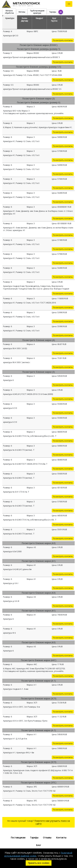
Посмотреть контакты (63, 40)
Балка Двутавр (25, 20)
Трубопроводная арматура (37, 12)
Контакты (61, 838)
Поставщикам (18, 838)
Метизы (22, 12)
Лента (69, 18)
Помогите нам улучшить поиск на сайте (52, 822)
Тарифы (53, 12)
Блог (38, 845)
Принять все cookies (39, 863)
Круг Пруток (54, 20)
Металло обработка (9, 12)
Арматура (10, 18)
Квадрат (39, 18)
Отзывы (47, 838)
